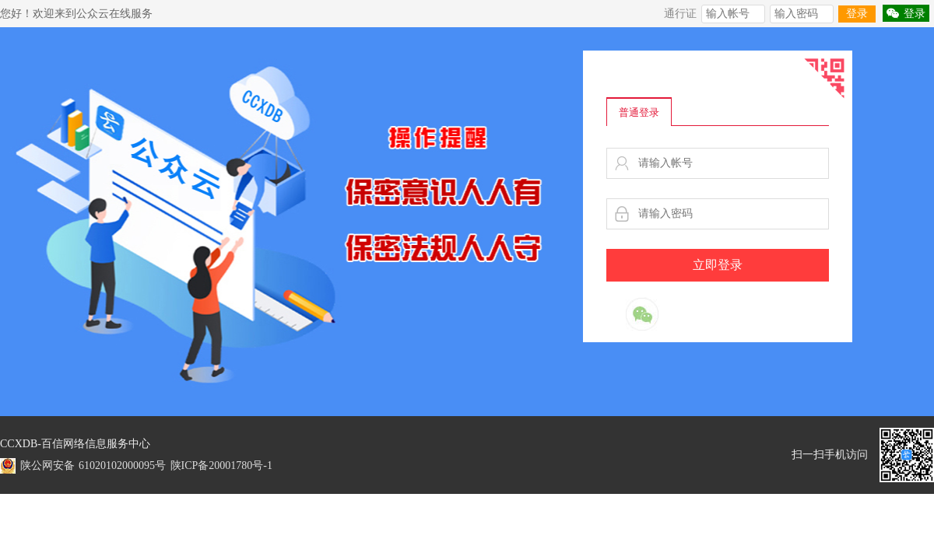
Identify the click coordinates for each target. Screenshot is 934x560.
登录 (857, 14)
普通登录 (639, 112)
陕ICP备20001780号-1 (221, 465)
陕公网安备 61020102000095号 (93, 465)
